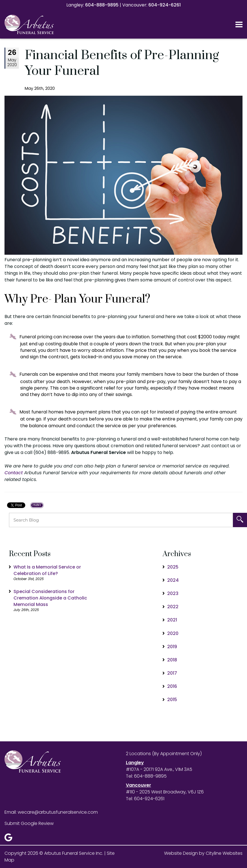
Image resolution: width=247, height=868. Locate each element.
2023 (173, 593)
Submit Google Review (29, 823)
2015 (172, 700)
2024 (173, 580)
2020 (173, 633)
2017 (172, 673)
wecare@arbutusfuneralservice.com (58, 812)
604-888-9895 (102, 5)
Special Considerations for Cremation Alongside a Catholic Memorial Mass (50, 598)
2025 (173, 567)
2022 (173, 607)
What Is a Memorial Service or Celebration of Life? (47, 570)
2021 (172, 620)
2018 (172, 660)
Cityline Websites (224, 853)
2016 (172, 686)
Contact (14, 473)
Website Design (181, 853)
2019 (172, 647)
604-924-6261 (165, 5)
